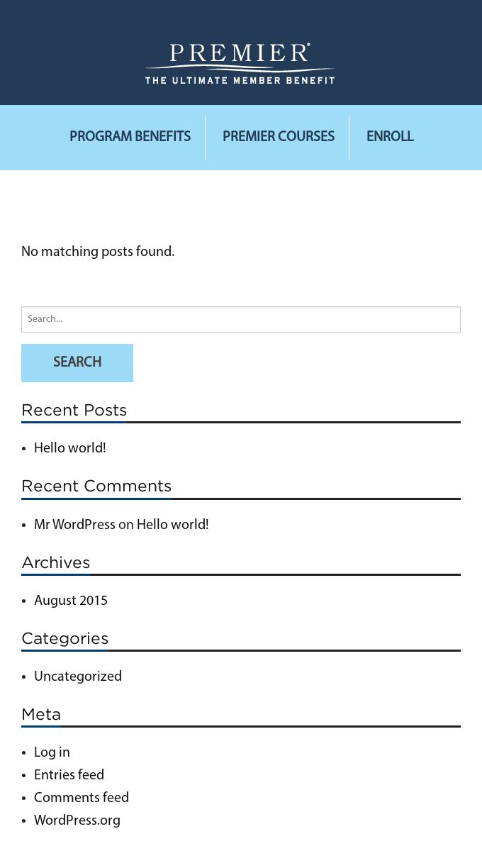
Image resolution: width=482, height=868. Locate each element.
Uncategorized (78, 677)
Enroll (390, 138)
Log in (52, 753)
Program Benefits (130, 138)
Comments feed (82, 799)
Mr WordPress (75, 525)
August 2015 (71, 601)
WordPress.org (77, 821)
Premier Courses (279, 138)
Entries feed (69, 776)
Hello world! (70, 449)
